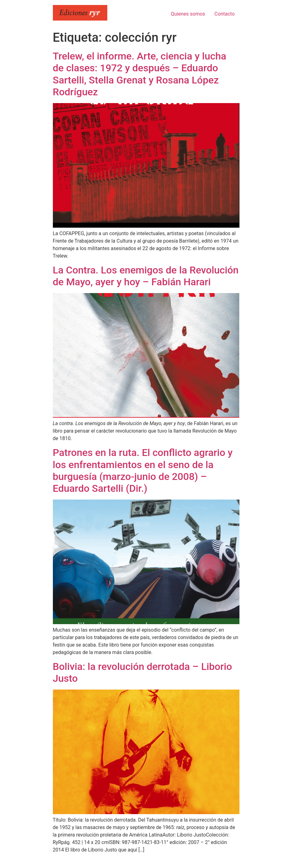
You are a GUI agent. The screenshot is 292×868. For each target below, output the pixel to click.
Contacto (225, 14)
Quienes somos (188, 14)
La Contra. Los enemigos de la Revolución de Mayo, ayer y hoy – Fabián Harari (146, 276)
